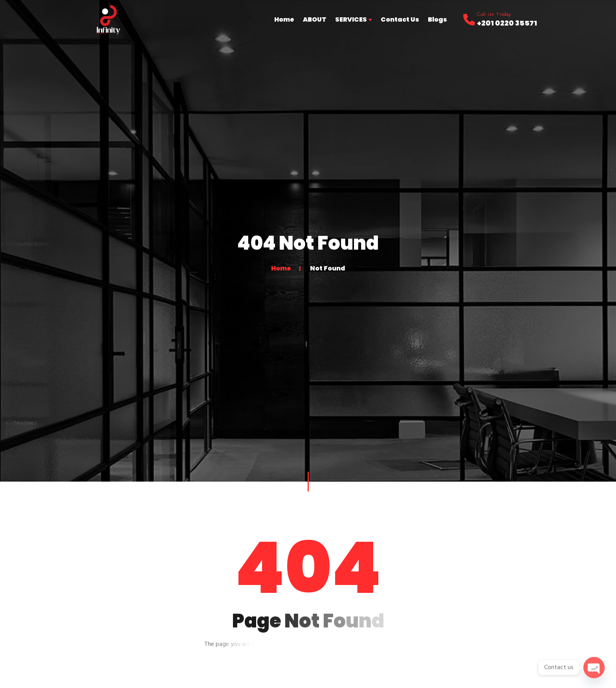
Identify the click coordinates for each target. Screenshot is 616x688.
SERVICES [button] (354, 19)
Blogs (437, 19)
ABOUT (315, 19)
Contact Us (400, 19)
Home (284, 19)
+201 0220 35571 (507, 23)
